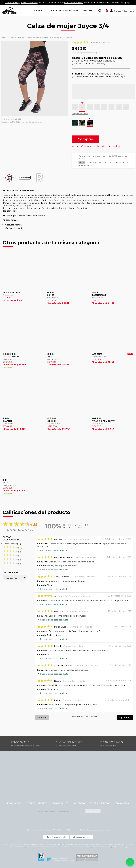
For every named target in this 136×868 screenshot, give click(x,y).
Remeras (103, 847)
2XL (119, 107)
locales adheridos (28, 3)
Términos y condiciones (36, 830)
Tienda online (10, 3)
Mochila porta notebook (86, 845)
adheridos (109, 61)
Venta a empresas (100, 804)
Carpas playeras (15, 845)
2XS (75, 107)
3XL (126, 107)
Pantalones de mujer (76, 847)
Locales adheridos (74, 3)
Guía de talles (60, 804)
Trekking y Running (119, 847)
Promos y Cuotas (69, 11)
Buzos (109, 847)
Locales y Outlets (36, 804)
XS (82, 107)
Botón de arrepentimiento (56, 837)
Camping (50, 845)
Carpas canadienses (38, 845)
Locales (53, 11)
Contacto (86, 11)
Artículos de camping (116, 845)
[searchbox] (99, 11)
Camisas (95, 847)
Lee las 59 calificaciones (102, 42)
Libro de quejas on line (81, 837)
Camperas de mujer (33, 847)
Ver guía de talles (80, 114)
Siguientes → (125, 718)
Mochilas (57, 845)
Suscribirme (93, 812)
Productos (40, 11)
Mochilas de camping (69, 845)
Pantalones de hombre (59, 847)
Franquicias (122, 804)
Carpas (6, 845)
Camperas (129, 845)
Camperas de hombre (17, 847)
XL (111, 107)
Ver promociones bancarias (66, 745)
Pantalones (46, 847)
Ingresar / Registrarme (124, 11)
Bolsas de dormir (102, 845)
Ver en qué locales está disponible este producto (97, 146)
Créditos (48, 830)
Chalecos (88, 847)
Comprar (85, 139)
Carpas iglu (26, 845)
